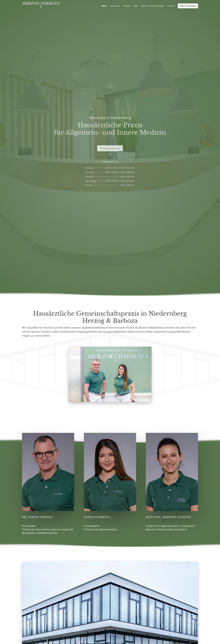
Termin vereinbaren (110, 149)
